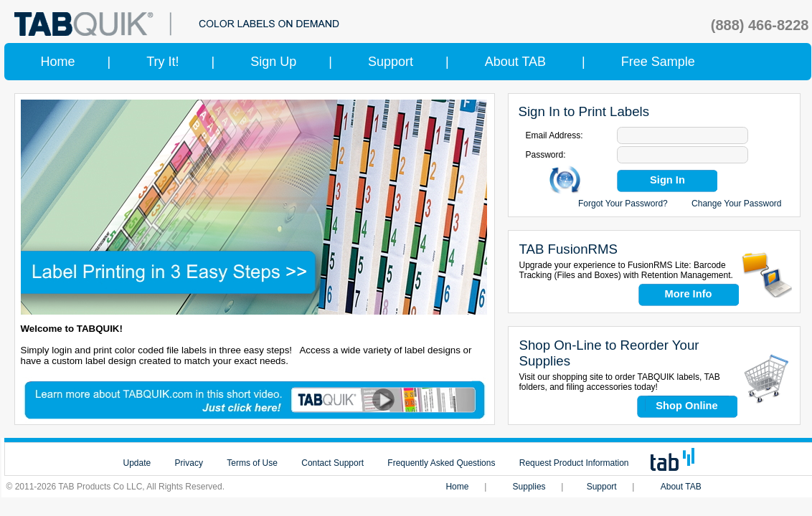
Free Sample (658, 62)
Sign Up (273, 62)
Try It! (162, 62)
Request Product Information (574, 463)
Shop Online (686, 406)
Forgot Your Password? (623, 204)
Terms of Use (252, 463)
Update (137, 463)
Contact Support (332, 463)
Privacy (189, 463)
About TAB (515, 62)
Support (391, 62)
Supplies (529, 487)
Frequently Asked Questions (441, 463)
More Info (689, 294)
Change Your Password (736, 204)
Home (58, 62)
